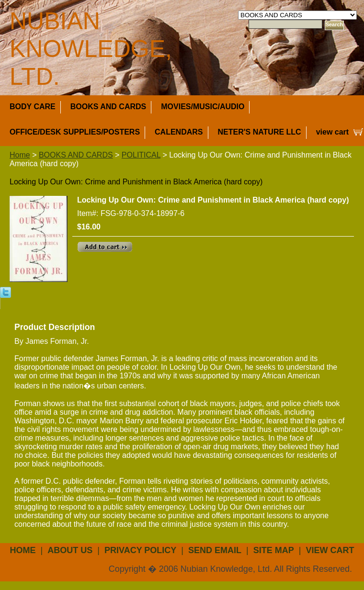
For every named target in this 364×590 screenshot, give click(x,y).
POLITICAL (141, 155)
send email (215, 550)
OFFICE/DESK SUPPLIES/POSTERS (75, 132)
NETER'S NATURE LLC (260, 132)
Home (20, 155)
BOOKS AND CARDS (108, 107)
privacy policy (140, 550)
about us (70, 550)
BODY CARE (33, 107)
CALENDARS (179, 132)
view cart (332, 132)
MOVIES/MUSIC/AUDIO (203, 107)
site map (274, 550)
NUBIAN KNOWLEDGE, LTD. (91, 49)
